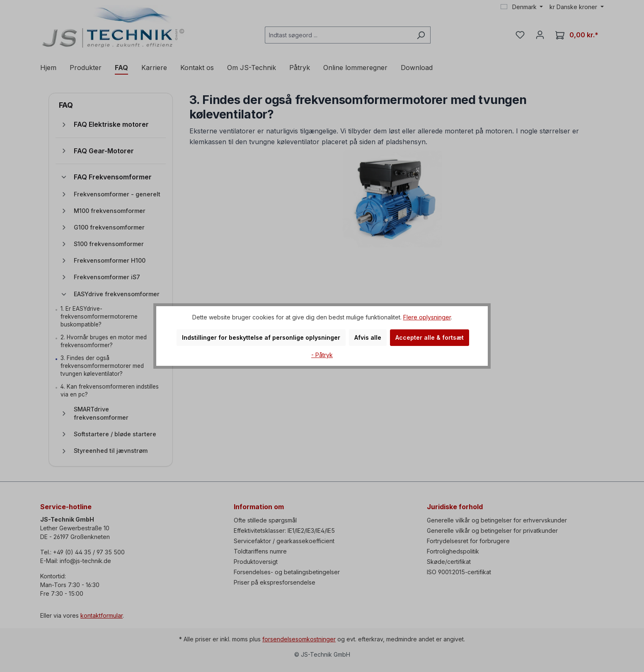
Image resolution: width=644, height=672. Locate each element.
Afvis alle (368, 337)
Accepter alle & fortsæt (430, 337)
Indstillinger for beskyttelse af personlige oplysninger (261, 337)
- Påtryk (322, 355)
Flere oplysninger (427, 317)
